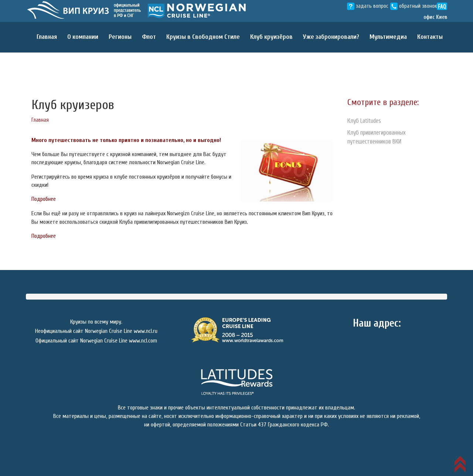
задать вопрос (368, 6)
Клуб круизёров (271, 37)
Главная (47, 37)
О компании (83, 37)
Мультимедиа (388, 37)
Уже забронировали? (331, 37)
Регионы (120, 37)
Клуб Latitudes (366, 121)
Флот (149, 37)
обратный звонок (414, 6)
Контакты (430, 37)
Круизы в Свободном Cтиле (203, 37)
